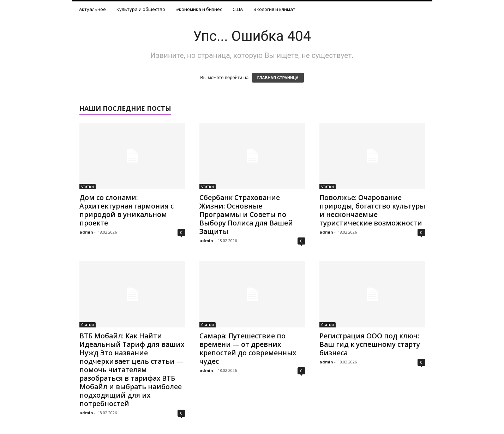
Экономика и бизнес (199, 9)
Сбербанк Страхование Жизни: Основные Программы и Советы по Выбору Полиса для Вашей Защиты (246, 215)
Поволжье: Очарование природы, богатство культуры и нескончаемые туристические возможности (372, 210)
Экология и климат (274, 9)
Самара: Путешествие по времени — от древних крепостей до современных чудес (248, 349)
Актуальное (92, 9)
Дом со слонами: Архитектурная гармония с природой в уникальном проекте (127, 210)
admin (86, 232)
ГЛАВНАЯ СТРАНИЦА (278, 78)
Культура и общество (141, 9)
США (238, 9)
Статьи (88, 186)
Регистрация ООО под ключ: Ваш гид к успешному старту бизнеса (370, 344)
